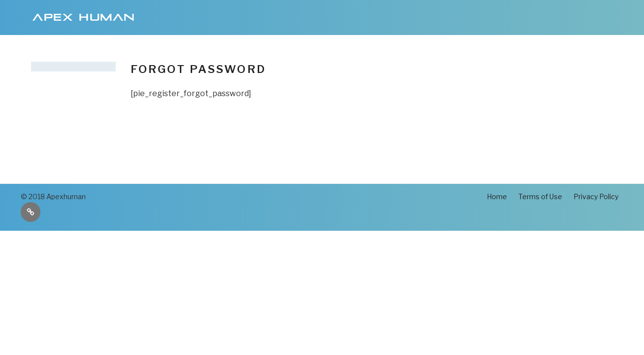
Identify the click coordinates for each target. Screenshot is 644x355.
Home (497, 196)
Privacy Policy (596, 196)
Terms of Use (540, 196)
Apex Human (84, 17)
